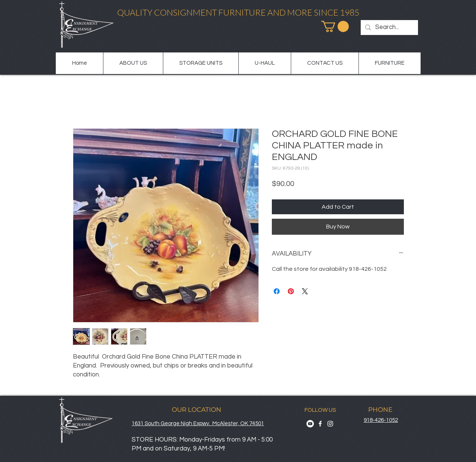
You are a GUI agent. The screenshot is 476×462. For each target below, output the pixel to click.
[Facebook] (320, 424)
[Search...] (389, 28)
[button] (335, 26)
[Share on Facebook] (277, 291)
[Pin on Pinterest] (291, 291)
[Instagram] (330, 424)
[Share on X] (305, 291)
